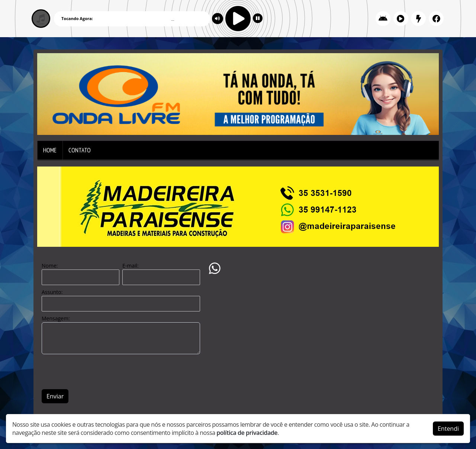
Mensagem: (56, 318)
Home (50, 150)
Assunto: (52, 292)
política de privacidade (247, 433)
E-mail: (131, 266)
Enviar (55, 396)
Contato (80, 150)
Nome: (50, 266)
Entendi (448, 429)
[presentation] (98, 372)
